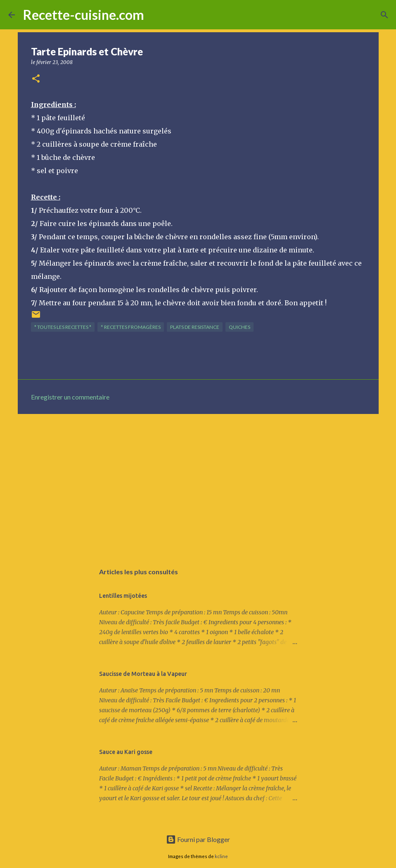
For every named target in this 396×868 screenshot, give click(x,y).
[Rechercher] (156, 15)
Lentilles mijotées (123, 596)
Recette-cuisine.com (84, 15)
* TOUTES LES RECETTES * (63, 327)
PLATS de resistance (195, 327)
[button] (36, 79)
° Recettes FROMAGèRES (131, 327)
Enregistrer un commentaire (70, 397)
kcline (221, 856)
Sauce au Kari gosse (126, 752)
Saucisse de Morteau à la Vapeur (143, 674)
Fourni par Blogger (198, 839)
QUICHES (239, 327)
